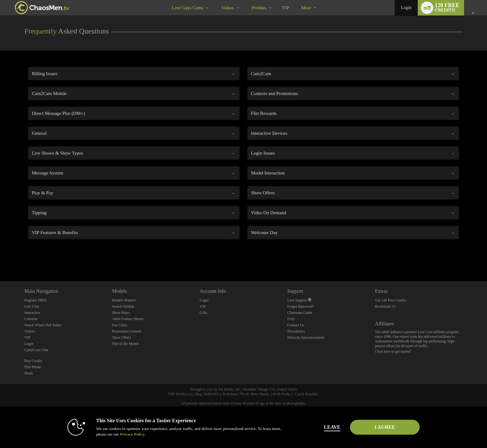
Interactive (32, 313)
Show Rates (121, 313)
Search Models (123, 306)
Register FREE (35, 300)
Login (406, 8)
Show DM (0, 258)
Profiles (259, 8)
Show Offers (122, 337)
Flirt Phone (33, 367)
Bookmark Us (385, 306)
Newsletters (296, 331)
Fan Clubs (120, 325)
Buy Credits (33, 361)
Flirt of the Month (125, 344)
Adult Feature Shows (128, 319)
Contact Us (296, 325)
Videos (228, 8)
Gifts (203, 313)
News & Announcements (306, 337)
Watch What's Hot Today (43, 325)
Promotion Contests (127, 331)
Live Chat (32, 306)
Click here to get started (393, 351)
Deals (28, 373)
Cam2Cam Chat (36, 350)
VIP (286, 8)
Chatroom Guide (300, 313)
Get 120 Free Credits (390, 300)
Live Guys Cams (188, 8)
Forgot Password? (301, 306)
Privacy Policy (130, 434)
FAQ (291, 319)
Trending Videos (216, 0)
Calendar (31, 319)
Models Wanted (124, 300)
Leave (330, 427)
